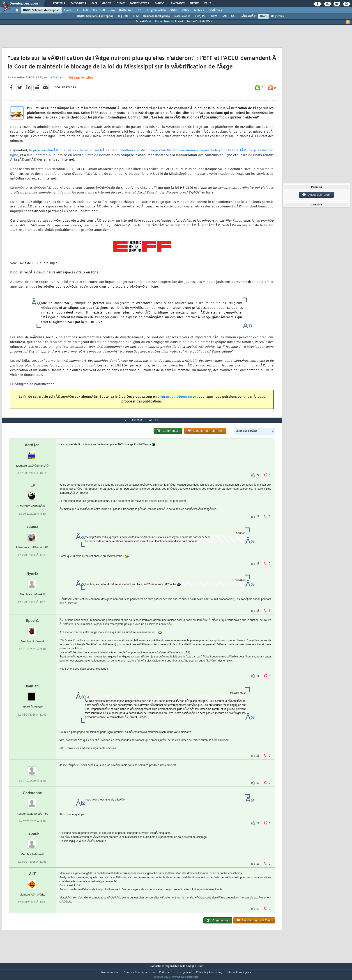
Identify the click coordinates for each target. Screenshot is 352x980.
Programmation (156, 10)
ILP (32, 494)
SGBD (174, 10)
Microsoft (99, 10)
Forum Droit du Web (199, 22)
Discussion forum (316, 195)
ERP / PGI (201, 16)
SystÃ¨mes (215, 10)
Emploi (160, 4)
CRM (214, 16)
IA (77, 10)
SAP (234, 16)
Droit (194, 4)
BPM (136, 16)
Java (112, 10)
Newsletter (139, 4)
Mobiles (199, 10)
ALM (86, 10)
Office (186, 10)
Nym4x (32, 582)
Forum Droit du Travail (169, 22)
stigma (32, 535)
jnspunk (32, 842)
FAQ (94, 4)
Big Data (123, 16)
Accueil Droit (144, 22)
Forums (59, 4)
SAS (224, 16)
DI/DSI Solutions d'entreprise (41, 10)
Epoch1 (32, 629)
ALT (32, 882)
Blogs (107, 4)
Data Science (182, 16)
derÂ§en (32, 454)
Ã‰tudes (177, 4)
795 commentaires (81, 81)
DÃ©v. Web (126, 10)
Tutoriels (78, 4)
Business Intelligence (156, 16)
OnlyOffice (277, 16)
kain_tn (32, 695)
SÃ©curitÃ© (248, 16)
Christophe (32, 802)
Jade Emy (55, 80)
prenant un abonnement (178, 400)
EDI (140, 10)
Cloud (67, 10)
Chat (121, 4)
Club (207, 4)
